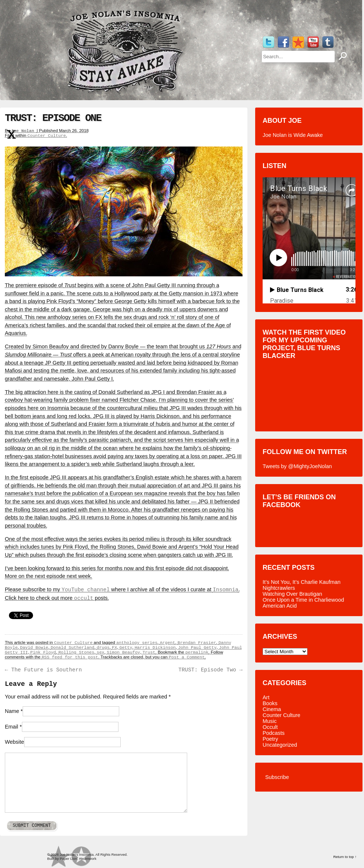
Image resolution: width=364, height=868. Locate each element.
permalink (197, 652)
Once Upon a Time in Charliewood (303, 600)
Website (14, 742)
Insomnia (226, 590)
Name (12, 711)
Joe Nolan (24, 131)
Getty (126, 647)
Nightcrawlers (279, 588)
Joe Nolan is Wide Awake (293, 135)
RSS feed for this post (70, 657)
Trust (149, 652)
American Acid (280, 606)
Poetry (270, 739)
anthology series (137, 643)
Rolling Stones (76, 652)
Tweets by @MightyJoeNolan (297, 466)
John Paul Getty (197, 647)
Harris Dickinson (155, 647)
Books (270, 703)
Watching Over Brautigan (292, 594)
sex (100, 652)
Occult (270, 727)
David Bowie (34, 647)
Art (266, 697)
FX (114, 647)
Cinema (272, 709)
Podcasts (274, 733)
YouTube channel (86, 590)
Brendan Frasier (197, 643)
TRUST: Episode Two (210, 670)
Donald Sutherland (72, 647)
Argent (167, 643)
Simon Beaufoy (123, 652)
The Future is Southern (43, 670)
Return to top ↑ (345, 857)
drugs (103, 647)
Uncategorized (280, 745)
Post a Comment (187, 657)
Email (12, 727)
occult (84, 598)
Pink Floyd (43, 652)
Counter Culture (47, 136)
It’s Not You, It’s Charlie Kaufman (302, 582)
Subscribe (277, 777)
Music (270, 721)
